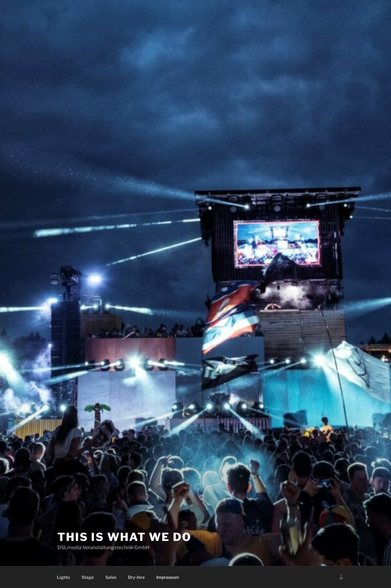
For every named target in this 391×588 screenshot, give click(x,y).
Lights (63, 577)
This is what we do (124, 537)
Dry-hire (136, 577)
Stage (88, 577)
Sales (111, 577)
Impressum (168, 577)
